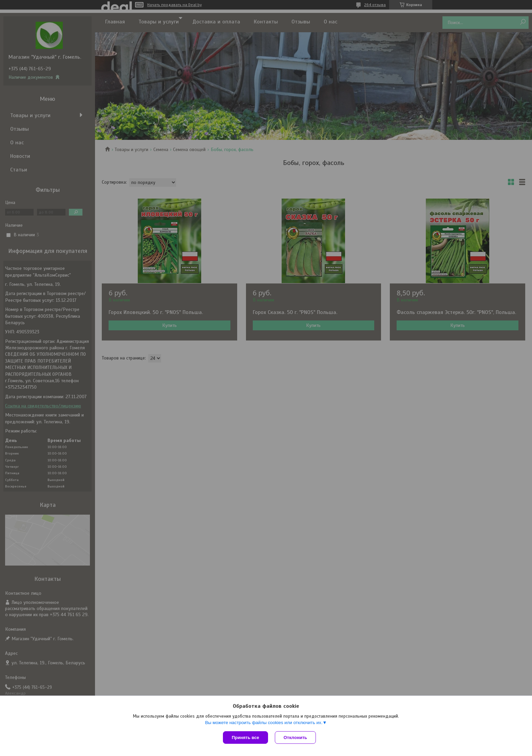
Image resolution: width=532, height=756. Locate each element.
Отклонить (295, 737)
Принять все (245, 737)
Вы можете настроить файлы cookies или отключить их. (264, 723)
